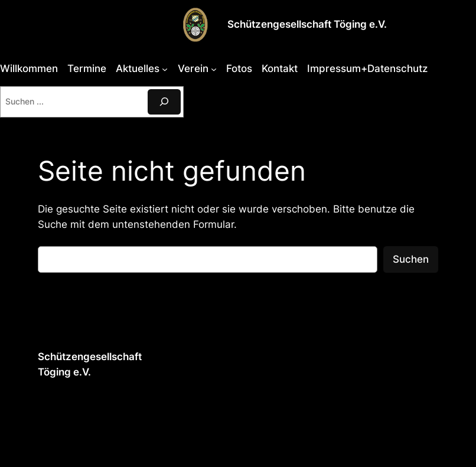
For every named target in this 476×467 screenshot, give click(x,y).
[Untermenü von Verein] (214, 68)
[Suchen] (164, 102)
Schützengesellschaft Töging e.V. (307, 24)
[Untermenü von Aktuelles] (165, 68)
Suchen (411, 259)
